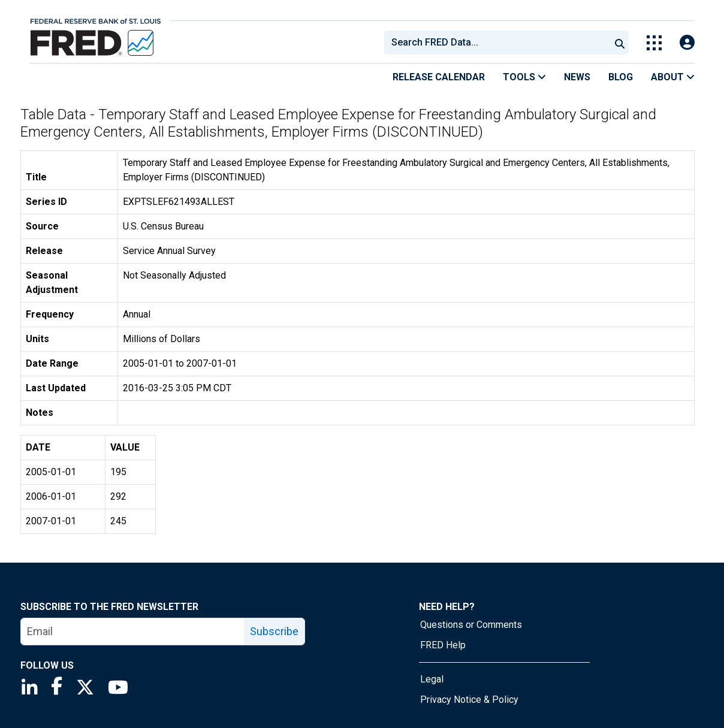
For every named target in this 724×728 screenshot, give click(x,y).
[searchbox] (499, 43)
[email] (133, 632)
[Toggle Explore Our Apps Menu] (654, 43)
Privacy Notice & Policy (469, 700)
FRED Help (443, 645)
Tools (524, 77)
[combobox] (496, 43)
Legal (432, 679)
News (577, 77)
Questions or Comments (471, 625)
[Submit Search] (620, 43)
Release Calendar (439, 77)
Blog (621, 77)
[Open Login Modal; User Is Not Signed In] (687, 43)
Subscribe (274, 631)
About (673, 77)
